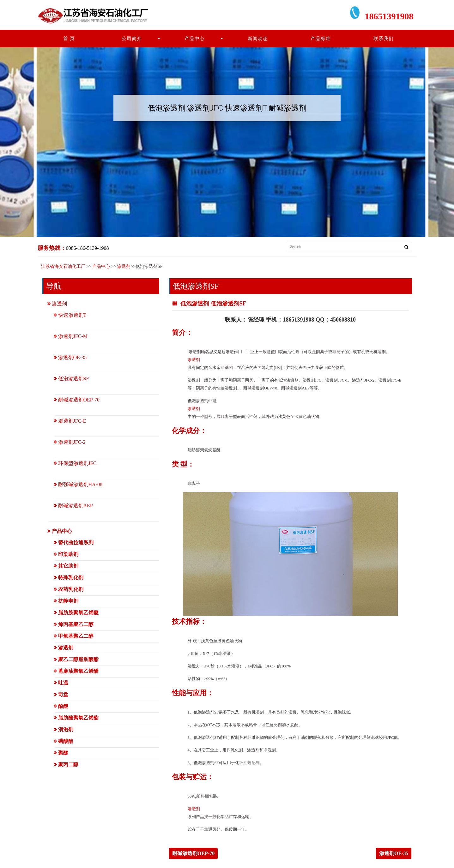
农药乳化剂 (71, 589)
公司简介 (132, 38)
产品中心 (195, 38)
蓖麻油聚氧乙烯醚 (78, 671)
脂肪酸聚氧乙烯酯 (78, 718)
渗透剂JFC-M (73, 336)
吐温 (63, 683)
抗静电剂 (68, 601)
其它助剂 (68, 566)
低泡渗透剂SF (228, 304)
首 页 (69, 38)
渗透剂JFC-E (72, 421)
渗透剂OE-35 (394, 853)
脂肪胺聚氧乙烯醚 (78, 613)
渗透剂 (124, 266)
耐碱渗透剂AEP (76, 506)
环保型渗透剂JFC (77, 463)
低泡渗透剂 (195, 304)
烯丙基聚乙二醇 (76, 624)
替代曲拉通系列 (76, 542)
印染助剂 (68, 554)
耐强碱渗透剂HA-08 (80, 484)
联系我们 (384, 38)
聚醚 (63, 753)
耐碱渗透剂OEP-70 (193, 853)
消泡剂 (66, 729)
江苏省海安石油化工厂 (63, 266)
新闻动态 (258, 38)
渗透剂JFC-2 (72, 442)
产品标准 (321, 38)
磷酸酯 (66, 741)
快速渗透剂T (72, 315)
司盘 (63, 694)
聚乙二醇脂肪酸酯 (78, 659)
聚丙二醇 (68, 765)
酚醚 (63, 706)
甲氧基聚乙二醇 (76, 636)
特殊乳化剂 (71, 578)
